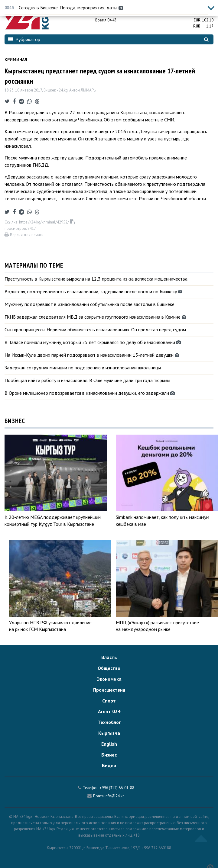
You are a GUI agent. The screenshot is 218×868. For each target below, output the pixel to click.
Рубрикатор (24, 39)
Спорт (109, 701)
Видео (109, 765)
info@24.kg (115, 796)
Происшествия (109, 690)
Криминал (16, 59)
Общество (109, 668)
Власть (109, 657)
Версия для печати (24, 235)
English (109, 744)
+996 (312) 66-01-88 (117, 788)
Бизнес (109, 755)
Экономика (109, 679)
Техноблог (109, 722)
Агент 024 (109, 711)
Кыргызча (109, 733)
